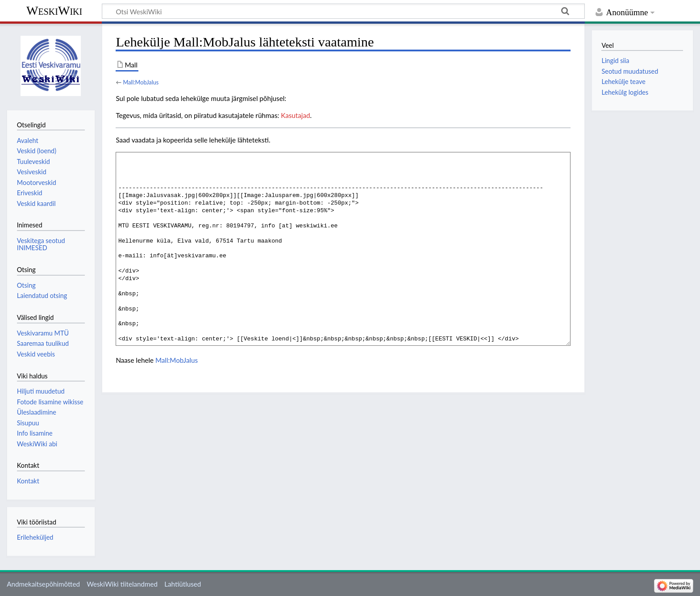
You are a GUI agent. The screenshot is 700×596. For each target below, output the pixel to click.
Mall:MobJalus (141, 82)
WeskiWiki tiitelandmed (122, 584)
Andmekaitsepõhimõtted (43, 584)
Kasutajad (295, 115)
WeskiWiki (54, 10)
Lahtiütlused (183, 584)
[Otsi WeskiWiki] (343, 11)
